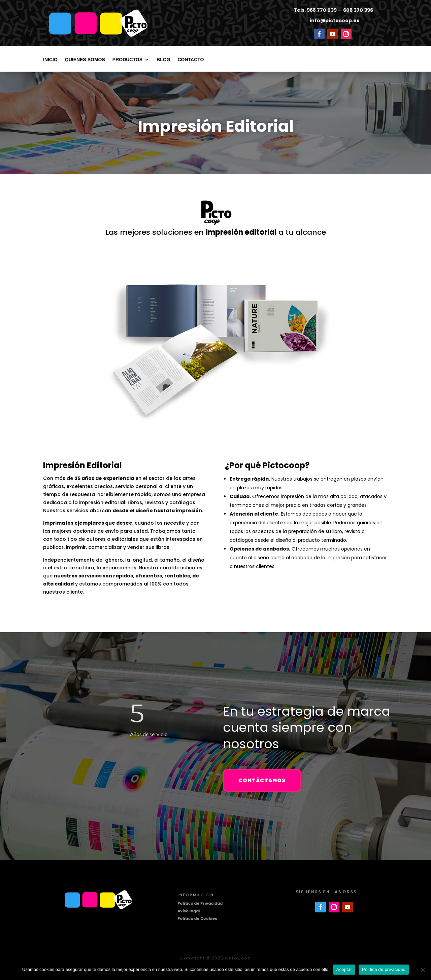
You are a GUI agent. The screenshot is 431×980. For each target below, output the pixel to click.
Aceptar (344, 969)
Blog (163, 60)
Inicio (50, 60)
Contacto (191, 60)
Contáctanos (262, 780)
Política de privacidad (384, 969)
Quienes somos (85, 60)
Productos (127, 60)
